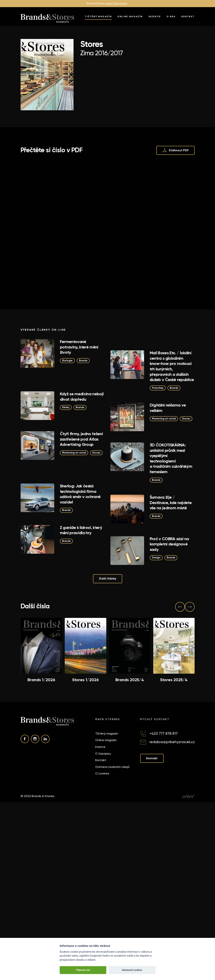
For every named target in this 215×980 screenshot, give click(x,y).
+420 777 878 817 (164, 734)
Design (156, 557)
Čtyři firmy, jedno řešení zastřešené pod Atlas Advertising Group (81, 439)
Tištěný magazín (98, 16)
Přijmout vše (83, 970)
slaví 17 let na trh (116, 3)
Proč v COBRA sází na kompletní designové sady (169, 544)
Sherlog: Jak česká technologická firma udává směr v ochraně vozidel (80, 494)
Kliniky (66, 407)
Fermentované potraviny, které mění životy (79, 347)
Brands (83, 361)
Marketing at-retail (164, 419)
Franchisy (158, 388)
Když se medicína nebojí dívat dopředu (82, 397)
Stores (186, 419)
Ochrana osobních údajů (112, 767)
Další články (108, 578)
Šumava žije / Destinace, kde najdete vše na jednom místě (171, 503)
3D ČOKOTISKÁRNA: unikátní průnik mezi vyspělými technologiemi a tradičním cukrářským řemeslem (171, 458)
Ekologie (67, 361)
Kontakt (188, 16)
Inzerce (155, 16)
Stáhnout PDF (176, 150)
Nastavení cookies (132, 970)
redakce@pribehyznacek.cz (172, 742)
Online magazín (130, 16)
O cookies (102, 773)
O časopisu (103, 753)
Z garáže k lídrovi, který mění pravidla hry (81, 530)
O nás (171, 16)
